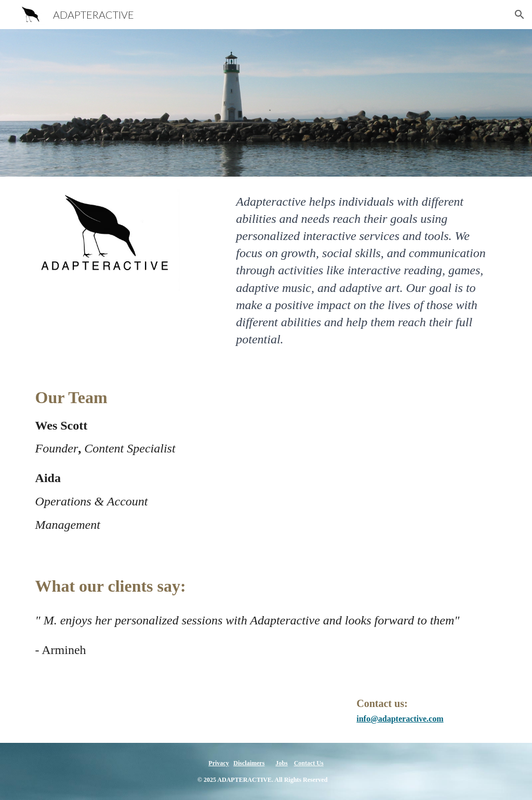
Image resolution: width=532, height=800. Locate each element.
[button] (520, 15)
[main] (366, 271)
